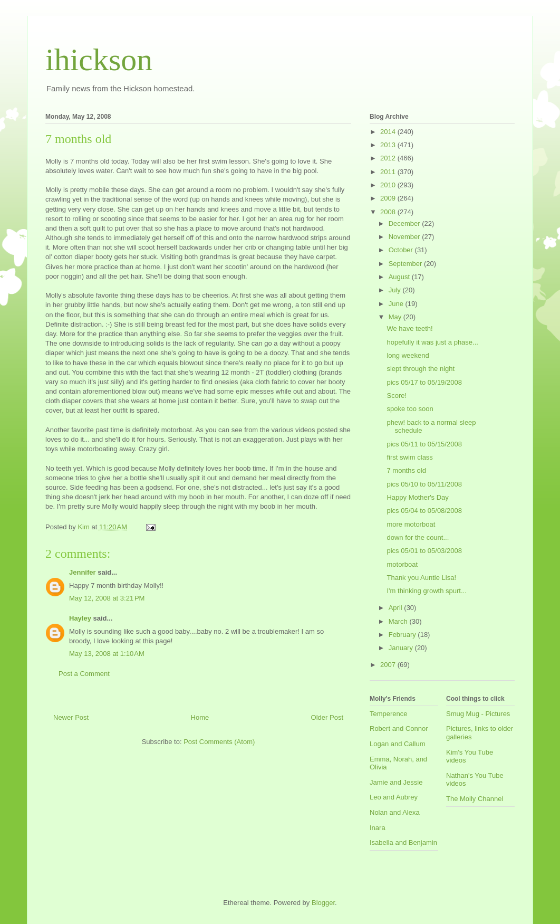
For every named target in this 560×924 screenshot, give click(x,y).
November (405, 237)
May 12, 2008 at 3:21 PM (107, 598)
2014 (389, 132)
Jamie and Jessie (396, 782)
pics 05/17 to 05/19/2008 (424, 382)
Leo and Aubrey (394, 797)
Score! (397, 396)
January (402, 648)
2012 (389, 158)
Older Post (327, 717)
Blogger (323, 903)
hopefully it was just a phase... (432, 342)
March (399, 621)
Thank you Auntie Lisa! (421, 578)
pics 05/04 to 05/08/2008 (424, 511)
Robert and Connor (399, 728)
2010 (389, 185)
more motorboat (411, 524)
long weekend (408, 355)
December (405, 223)
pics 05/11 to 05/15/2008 (424, 444)
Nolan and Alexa (395, 812)
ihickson (99, 60)
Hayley (80, 618)
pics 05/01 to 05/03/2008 (424, 551)
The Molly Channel (475, 799)
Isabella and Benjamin (403, 842)
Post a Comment (84, 674)
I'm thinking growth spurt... (426, 591)
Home (200, 717)
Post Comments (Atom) (219, 742)
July (396, 290)
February (403, 635)
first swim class (409, 457)
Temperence (389, 714)
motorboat (402, 564)
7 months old (406, 470)
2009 (389, 198)
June (397, 304)
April (397, 608)
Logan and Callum (398, 744)
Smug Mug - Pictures (478, 714)
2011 (389, 172)
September (406, 264)
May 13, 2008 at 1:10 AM (107, 654)
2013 (389, 145)
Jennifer (83, 572)
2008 (389, 212)
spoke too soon (410, 409)
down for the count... (418, 537)
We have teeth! (409, 328)
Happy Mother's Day (417, 497)
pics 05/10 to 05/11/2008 (424, 484)
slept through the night (421, 369)
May (396, 317)
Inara (378, 828)
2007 (389, 665)
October (402, 250)
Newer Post (71, 717)
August (400, 277)
